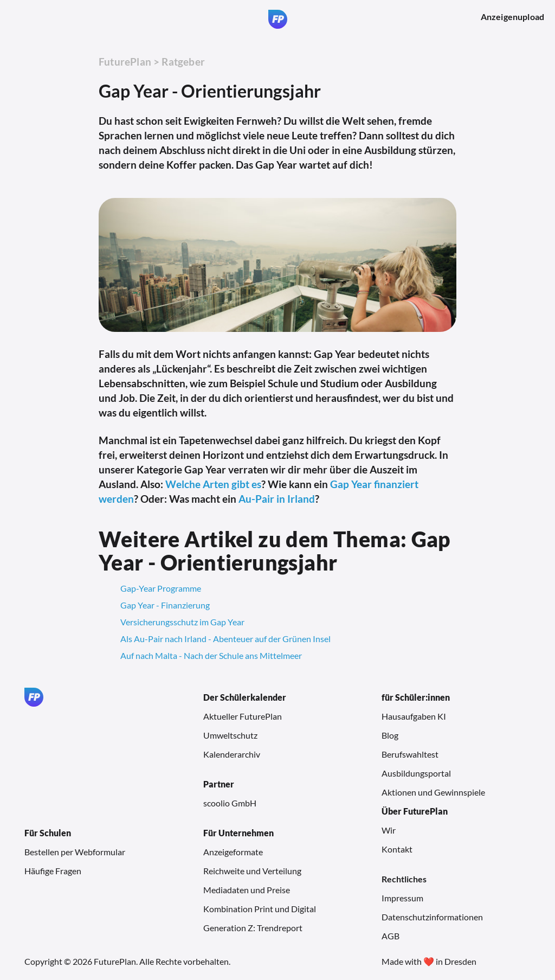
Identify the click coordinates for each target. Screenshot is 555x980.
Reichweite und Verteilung (252, 871)
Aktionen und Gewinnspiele (433, 792)
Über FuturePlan (415, 811)
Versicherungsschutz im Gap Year (182, 622)
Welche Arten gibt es (213, 484)
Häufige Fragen (53, 871)
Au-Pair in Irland (277, 499)
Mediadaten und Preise (247, 890)
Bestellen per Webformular (75, 852)
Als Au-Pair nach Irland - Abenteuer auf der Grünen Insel (225, 639)
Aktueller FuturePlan (243, 716)
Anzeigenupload (512, 17)
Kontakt (397, 849)
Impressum (402, 898)
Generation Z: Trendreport (253, 928)
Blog (390, 735)
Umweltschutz (230, 735)
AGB (391, 936)
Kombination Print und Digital (260, 909)
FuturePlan (125, 62)
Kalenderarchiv (232, 754)
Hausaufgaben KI (414, 716)
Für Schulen (48, 833)
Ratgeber (183, 62)
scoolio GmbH (230, 803)
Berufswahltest (410, 754)
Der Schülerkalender (245, 697)
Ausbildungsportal (416, 773)
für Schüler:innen (416, 697)
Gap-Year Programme (161, 588)
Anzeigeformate (233, 852)
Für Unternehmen (238, 833)
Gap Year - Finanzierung (165, 605)
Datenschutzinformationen (432, 917)
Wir (389, 830)
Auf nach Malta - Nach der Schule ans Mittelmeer (211, 655)
